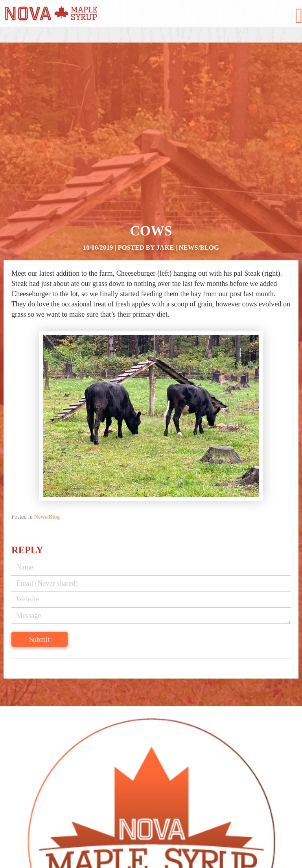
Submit (40, 640)
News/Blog (199, 248)
